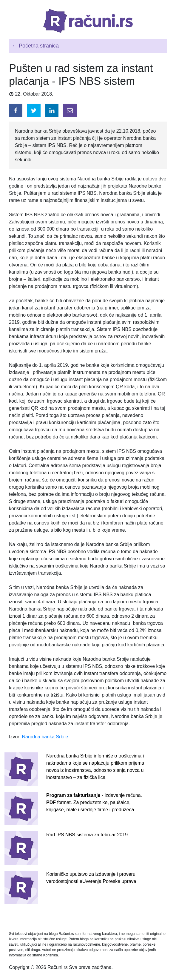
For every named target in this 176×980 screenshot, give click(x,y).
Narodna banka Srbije (45, 737)
